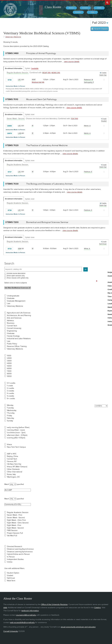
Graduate (11, 298)
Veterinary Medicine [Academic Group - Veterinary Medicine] (13, 37)
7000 (9, 371)
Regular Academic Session (18, 512)
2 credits (11, 388)
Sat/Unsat (11, 578)
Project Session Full (15, 533)
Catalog (97, 608)
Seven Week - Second (16, 518)
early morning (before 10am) (18, 427)
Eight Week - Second (15, 528)
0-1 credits (11, 383)
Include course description (16, 273)
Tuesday (10, 408)
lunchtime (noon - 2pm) (16, 433)
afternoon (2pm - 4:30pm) (17, 435)
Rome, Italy (11, 474)
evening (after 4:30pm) (16, 438)
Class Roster (53, 7)
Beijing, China (13, 456)
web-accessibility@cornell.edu (22, 623)
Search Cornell (107, 2)
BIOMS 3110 (56, 73)
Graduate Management (16, 301)
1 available (35, 68)
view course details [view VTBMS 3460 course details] (72, 62)
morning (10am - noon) (16, 430)
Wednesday (12, 410)
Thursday (11, 413)
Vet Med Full (12, 536)
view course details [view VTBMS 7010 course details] (74, 108)
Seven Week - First (15, 515)
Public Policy (12, 344)
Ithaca (9, 445)
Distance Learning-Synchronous (20, 552)
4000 (9, 363)
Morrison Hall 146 (38, 82)
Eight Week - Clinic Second (18, 523)
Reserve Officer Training (17, 346)
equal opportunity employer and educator (78, 627)
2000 (9, 358)
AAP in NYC (12, 454)
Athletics (11, 321)
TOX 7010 (74, 119)
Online (10, 562)
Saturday (11, 418)
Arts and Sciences (14, 318)
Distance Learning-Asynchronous (20, 549)
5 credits (11, 396)
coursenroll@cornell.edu (26, 615)
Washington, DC (13, 477)
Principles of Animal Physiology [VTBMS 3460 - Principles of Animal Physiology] (41, 53)
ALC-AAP (18, 490)
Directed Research (15, 547)
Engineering (12, 331)
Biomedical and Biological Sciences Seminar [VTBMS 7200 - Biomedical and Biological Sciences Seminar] (47, 222)
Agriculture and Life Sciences (19, 313)
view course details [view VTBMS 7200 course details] (70, 231)
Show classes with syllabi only (18, 278)
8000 (9, 374)
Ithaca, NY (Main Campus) (17, 467)
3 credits (11, 391)
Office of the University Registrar (54, 604)
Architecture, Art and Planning (19, 315)
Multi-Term (11, 581)
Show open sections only (16, 276)
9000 (9, 376)
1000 (9, 356)
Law (9, 304)
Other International (15, 472)
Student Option (13, 573)
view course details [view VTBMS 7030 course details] (75, 192)
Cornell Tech (12, 326)
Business (11, 323)
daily (5, 608)
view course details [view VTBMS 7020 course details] (70, 154)
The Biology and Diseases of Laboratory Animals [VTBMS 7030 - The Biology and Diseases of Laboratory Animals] (49, 184)
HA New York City (14, 464)
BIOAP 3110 (46, 73)
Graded (10, 576)
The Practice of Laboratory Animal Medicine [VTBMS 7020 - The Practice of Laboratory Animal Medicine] (47, 145)
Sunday (10, 421)
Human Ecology (13, 336)
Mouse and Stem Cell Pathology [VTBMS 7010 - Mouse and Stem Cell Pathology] (41, 99)
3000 (9, 361)
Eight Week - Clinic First (16, 520)
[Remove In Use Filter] (97, 281)
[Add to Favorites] (15, 80)
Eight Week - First (14, 525)
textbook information (30, 611)
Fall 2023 (100, 23)
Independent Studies (15, 559)
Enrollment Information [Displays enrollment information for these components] (14, 68)
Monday (10, 405)
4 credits (11, 393)
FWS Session (12, 531)
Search (9, 264)
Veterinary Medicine (15, 306)
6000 (9, 369)
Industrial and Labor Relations (19, 339)
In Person (11, 557)
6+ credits (11, 399)
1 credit (10, 386)
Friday (10, 416)
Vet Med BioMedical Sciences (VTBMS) (18, 288)
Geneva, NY (12, 462)
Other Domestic (13, 469)
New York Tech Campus (17, 447)
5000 (9, 366)
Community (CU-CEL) (18, 504)
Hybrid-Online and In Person (18, 554)
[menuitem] (71, 8)
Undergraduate (13, 296)
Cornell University (14, 328)
